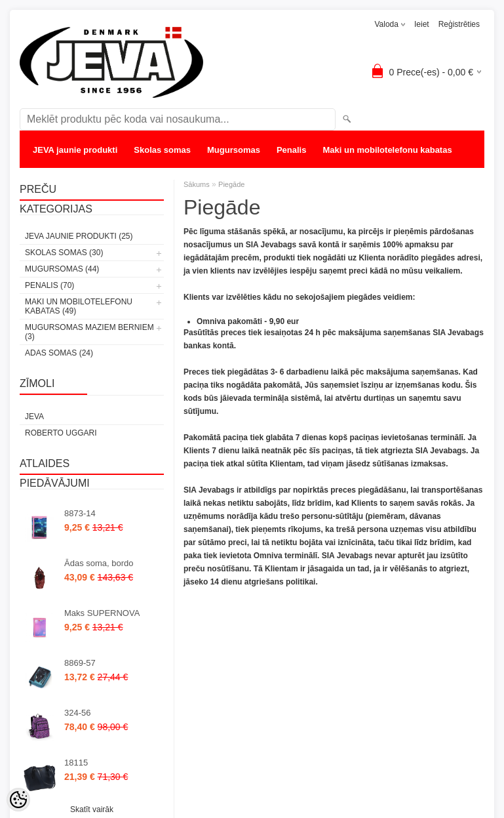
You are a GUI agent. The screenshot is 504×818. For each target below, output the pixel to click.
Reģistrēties (459, 24)
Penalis (292, 150)
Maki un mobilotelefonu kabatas (387, 150)
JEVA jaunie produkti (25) (79, 236)
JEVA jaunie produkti (75, 150)
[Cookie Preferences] (18, 800)
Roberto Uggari (61, 433)
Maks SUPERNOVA (102, 613)
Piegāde (231, 184)
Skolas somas (162, 150)
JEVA (34, 417)
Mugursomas (234, 150)
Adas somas (196, 176)
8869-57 (80, 663)
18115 (76, 763)
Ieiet (422, 24)
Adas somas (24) (59, 353)
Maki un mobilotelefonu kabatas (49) (79, 306)
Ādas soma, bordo (99, 563)
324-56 (77, 713)
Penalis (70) (49, 285)
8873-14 (80, 513)
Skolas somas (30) (64, 253)
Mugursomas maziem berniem (94, 176)
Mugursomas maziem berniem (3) (89, 332)
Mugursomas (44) (62, 269)
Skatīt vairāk (92, 809)
